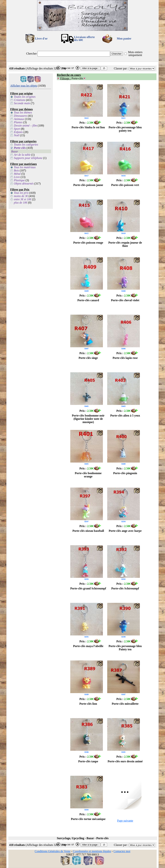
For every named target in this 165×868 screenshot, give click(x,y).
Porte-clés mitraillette (125, 704)
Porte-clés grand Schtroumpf (88, 588)
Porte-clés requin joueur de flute (125, 244)
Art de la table (22, 155)
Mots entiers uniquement (135, 54)
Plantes (18, 122)
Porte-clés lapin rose (125, 358)
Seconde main (22, 103)
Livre (17, 177)
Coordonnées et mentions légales (92, 851)
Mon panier (124, 39)
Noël (17, 135)
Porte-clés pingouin (125, 473)
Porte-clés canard (88, 300)
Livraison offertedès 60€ (84, 39)
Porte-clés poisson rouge (88, 243)
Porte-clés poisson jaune (88, 185)
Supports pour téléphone (28, 158)
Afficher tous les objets (24, 86)
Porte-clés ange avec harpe (125, 531)
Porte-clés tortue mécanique (88, 819)
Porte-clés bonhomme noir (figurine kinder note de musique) (88, 419)
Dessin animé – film (26, 126)
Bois (16, 170)
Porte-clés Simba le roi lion (88, 127)
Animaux (19, 119)
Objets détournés (24, 184)
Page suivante (125, 821)
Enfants (18, 132)
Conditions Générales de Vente (52, 851)
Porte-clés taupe (88, 761)
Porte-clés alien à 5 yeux (125, 416)
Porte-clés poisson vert (125, 185)
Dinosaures (21, 116)
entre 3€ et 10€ (23, 199)
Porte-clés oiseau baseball (88, 531)
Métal (17, 174)
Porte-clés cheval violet (125, 300)
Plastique (19, 180)
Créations (20, 100)
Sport (17, 129)
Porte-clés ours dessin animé (125, 761)
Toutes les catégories (26, 145)
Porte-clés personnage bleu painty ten (125, 129)
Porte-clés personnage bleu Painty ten (125, 648)
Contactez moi (122, 851)
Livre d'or (41, 39)
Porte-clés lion (88, 704)
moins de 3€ (21, 196)
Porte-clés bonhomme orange (88, 475)
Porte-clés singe (88, 358)
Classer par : (121, 68)
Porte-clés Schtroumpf (125, 588)
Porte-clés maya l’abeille (88, 646)
